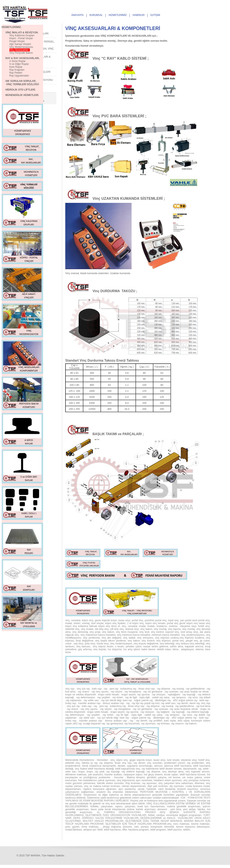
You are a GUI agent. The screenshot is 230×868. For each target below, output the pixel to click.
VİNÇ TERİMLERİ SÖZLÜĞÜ (22, 84)
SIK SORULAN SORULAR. (19, 81)
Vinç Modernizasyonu (21, 47)
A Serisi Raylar (18, 61)
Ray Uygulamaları (19, 76)
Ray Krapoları (17, 70)
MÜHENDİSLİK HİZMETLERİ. (20, 95)
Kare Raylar (16, 67)
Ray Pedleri (16, 73)
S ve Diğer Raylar (19, 64)
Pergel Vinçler (17, 41)
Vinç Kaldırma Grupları (18, 35)
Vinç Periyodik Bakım (21, 53)
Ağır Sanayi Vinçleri (20, 44)
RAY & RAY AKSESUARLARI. (21, 58)
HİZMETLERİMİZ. (12, 27)
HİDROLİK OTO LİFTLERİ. (21, 90)
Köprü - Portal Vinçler (21, 38)
